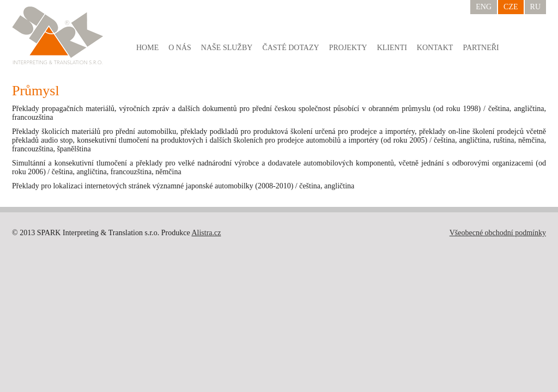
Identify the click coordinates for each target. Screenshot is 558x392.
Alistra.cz (206, 233)
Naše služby (227, 48)
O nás (180, 48)
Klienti (392, 48)
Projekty (348, 48)
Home (147, 48)
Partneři (481, 48)
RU (535, 7)
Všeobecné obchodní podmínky (498, 233)
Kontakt (435, 48)
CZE (511, 7)
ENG (484, 7)
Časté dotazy (290, 48)
